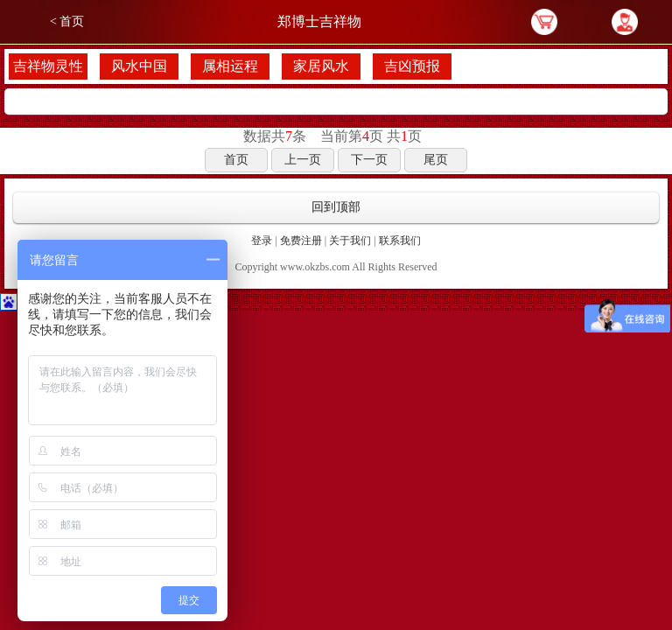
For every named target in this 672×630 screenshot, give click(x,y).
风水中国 (139, 66)
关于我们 (350, 241)
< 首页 (67, 21)
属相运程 (230, 66)
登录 (262, 241)
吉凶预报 (412, 66)
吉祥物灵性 (48, 66)
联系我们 (400, 241)
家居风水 (321, 66)
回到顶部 (336, 207)
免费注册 (301, 241)
